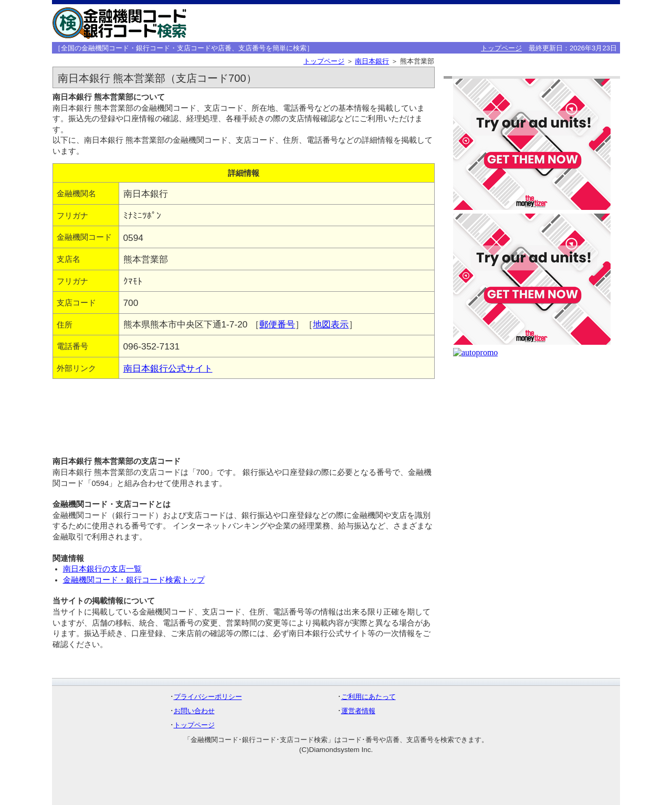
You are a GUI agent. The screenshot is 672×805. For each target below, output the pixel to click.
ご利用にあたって (369, 697)
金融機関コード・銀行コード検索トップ (134, 580)
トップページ (501, 48)
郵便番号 (277, 324)
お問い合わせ (194, 711)
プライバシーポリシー (208, 697)
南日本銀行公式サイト (168, 368)
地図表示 (331, 324)
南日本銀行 (372, 61)
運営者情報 (358, 711)
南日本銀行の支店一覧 (102, 569)
